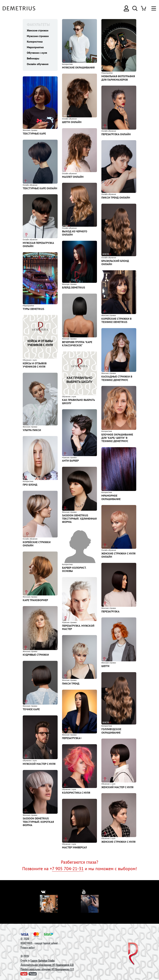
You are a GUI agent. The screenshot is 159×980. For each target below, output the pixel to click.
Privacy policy (28, 947)
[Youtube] (90, 904)
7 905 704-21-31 (68, 869)
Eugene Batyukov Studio (42, 960)
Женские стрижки (38, 30)
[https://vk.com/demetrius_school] (43, 891)
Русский (33, 974)
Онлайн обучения (38, 65)
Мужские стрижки (38, 36)
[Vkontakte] (49, 904)
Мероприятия (35, 48)
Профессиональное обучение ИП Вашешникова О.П (47, 969)
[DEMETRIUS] (133, 954)
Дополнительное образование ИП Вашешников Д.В (47, 965)
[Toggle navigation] (152, 8)
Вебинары (33, 59)
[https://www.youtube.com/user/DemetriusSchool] (84, 891)
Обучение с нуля (37, 53)
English (24, 974)
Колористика (35, 42)
